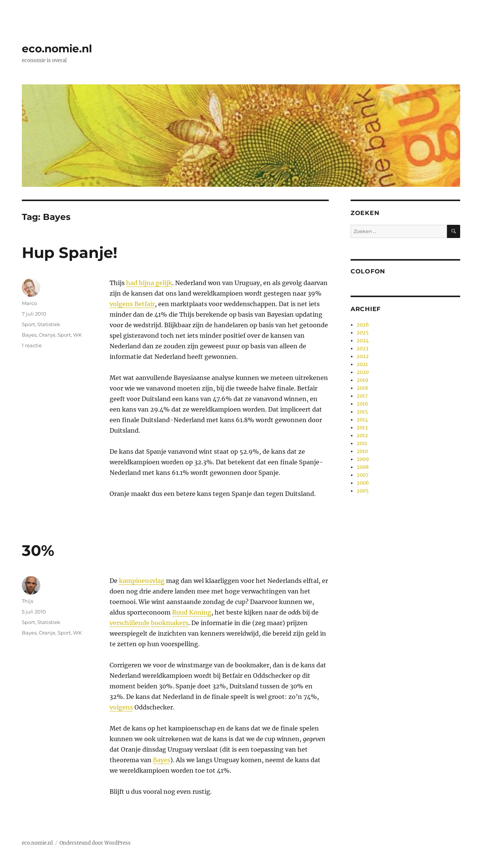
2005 (363, 491)
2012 (362, 436)
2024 (363, 341)
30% (38, 550)
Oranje (47, 335)
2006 (363, 483)
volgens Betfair (132, 304)
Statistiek (49, 324)
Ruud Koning (192, 612)
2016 (362, 404)
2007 (363, 475)
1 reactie (32, 345)
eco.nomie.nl (57, 49)
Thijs (27, 601)
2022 (363, 356)
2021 (362, 364)
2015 (362, 412)
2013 (362, 428)
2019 (362, 380)
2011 (362, 443)
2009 (363, 459)
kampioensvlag (142, 581)
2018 (362, 388)
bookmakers (170, 623)
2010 (362, 451)
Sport (28, 324)
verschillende (130, 623)
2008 (363, 467)
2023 (362, 349)
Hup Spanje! (70, 252)
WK (77, 335)
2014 (362, 420)
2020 (363, 372)
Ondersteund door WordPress (95, 843)
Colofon (368, 271)
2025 (363, 333)
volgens (121, 707)
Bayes (29, 335)
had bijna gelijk (149, 283)
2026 (363, 325)
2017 (362, 396)
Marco (29, 303)
